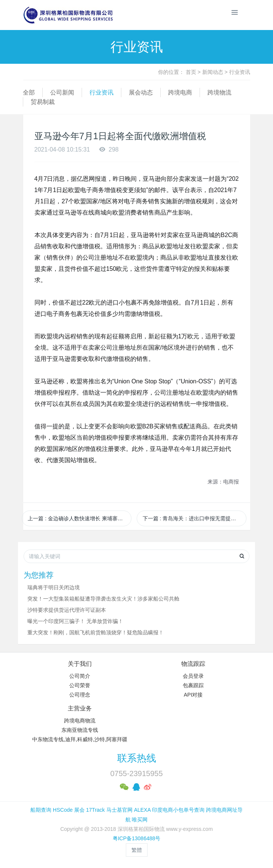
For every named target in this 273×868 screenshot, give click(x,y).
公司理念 (80, 695)
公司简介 (80, 676)
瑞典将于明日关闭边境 (54, 587)
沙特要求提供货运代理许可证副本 (67, 610)
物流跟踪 (193, 664)
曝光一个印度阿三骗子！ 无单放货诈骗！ (75, 621)
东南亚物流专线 (80, 730)
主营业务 (80, 708)
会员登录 (193, 676)
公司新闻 (62, 92)
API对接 (193, 695)
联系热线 (137, 758)
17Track (95, 810)
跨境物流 (219, 92)
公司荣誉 (80, 685)
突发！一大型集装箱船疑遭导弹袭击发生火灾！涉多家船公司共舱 (103, 599)
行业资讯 (240, 72)
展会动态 (141, 92)
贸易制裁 (43, 102)
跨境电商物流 (80, 721)
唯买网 (140, 820)
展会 (79, 810)
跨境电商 (180, 92)
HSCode (63, 810)
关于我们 (80, 664)
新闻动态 (213, 72)
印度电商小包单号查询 (178, 810)
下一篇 (195, 518)
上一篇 (80, 518)
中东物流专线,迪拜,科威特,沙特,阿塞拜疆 (80, 739)
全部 (29, 92)
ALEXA (142, 810)
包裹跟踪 (193, 685)
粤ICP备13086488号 (137, 838)
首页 (191, 72)
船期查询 (41, 810)
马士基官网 (119, 810)
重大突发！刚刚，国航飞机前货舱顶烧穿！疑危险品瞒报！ (95, 632)
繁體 (137, 850)
